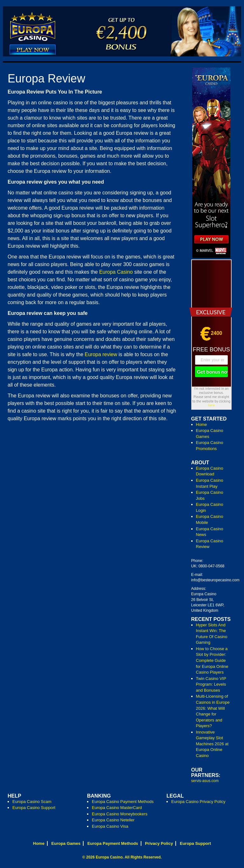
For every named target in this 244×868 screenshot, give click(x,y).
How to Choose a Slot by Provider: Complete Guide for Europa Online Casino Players (212, 660)
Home (202, 424)
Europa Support (195, 843)
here (211, 405)
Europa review (101, 354)
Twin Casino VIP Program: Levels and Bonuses (211, 684)
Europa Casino (116, 272)
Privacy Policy (159, 843)
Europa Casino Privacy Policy (198, 802)
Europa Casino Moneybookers (120, 814)
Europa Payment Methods (113, 843)
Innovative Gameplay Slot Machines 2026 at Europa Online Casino (212, 744)
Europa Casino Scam (32, 802)
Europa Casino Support (34, 808)
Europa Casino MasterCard (117, 808)
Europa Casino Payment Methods (123, 802)
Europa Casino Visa (110, 826)
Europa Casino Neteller (113, 820)
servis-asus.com (205, 781)
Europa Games (66, 843)
